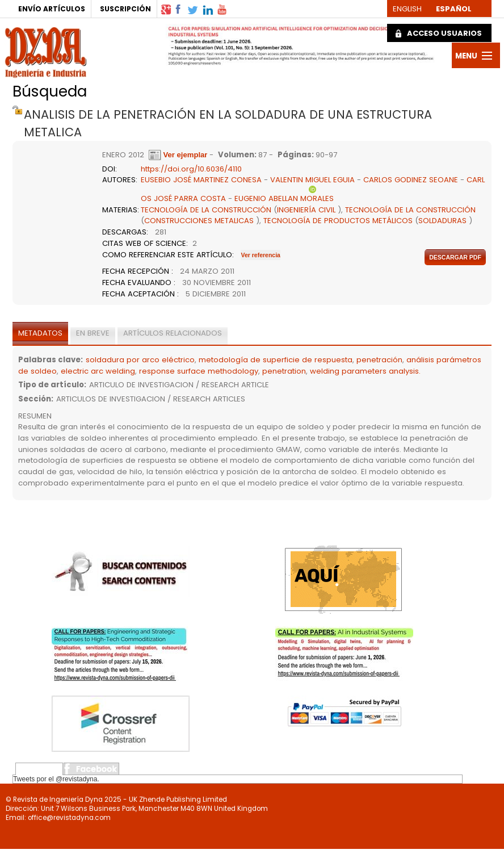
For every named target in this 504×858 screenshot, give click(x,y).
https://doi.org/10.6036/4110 (191, 169)
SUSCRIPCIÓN (125, 9)
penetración (379, 360)
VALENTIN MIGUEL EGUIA (312, 180)
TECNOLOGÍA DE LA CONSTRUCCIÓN (206, 210)
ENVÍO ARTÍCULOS (52, 9)
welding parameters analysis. (365, 371)
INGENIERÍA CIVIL (306, 210)
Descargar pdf (455, 257)
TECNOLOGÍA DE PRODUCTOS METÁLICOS (338, 221)
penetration (284, 371)
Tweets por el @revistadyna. (56, 779)
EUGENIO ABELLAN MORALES (284, 198)
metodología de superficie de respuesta (276, 360)
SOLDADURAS (442, 221)
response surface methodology (199, 371)
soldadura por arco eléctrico (140, 360)
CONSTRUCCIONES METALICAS (199, 221)
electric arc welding (98, 371)
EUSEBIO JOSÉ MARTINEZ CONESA (202, 180)
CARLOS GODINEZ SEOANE (411, 180)
